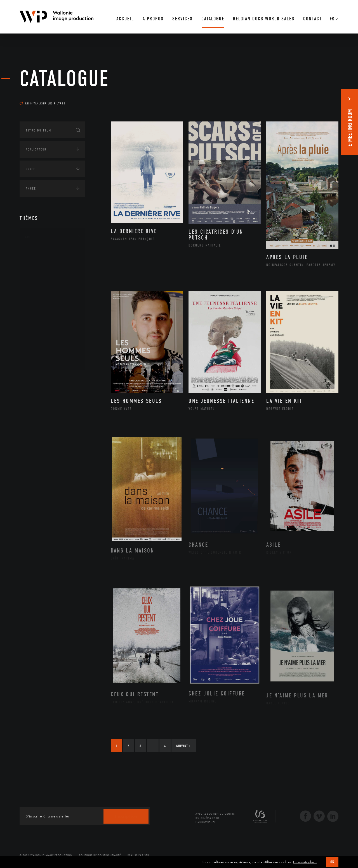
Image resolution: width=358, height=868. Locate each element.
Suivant (183, 746)
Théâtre (38, 360)
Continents (35, 379)
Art (28, 237)
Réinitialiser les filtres (43, 103)
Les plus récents (324, 98)
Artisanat (40, 263)
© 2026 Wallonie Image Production (46, 855)
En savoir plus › (305, 862)
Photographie (44, 343)
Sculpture (40, 351)
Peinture (39, 325)
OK (332, 862)
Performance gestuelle (53, 334)
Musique (39, 307)
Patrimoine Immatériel (52, 316)
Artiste (38, 272)
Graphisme (41, 289)
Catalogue (64, 79)
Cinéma (38, 280)
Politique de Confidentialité (100, 855)
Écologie (33, 397)
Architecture (43, 254)
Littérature (41, 298)
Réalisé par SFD (138, 855)
